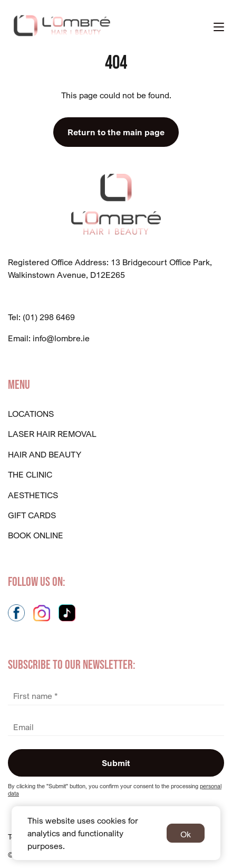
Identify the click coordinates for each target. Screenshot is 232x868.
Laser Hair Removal (52, 434)
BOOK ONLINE (36, 535)
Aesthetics (33, 495)
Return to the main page (116, 132)
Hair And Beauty (45, 454)
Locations (31, 414)
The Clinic (30, 474)
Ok (186, 834)
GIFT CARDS (32, 515)
